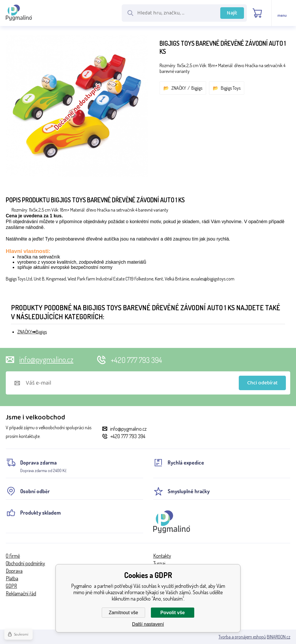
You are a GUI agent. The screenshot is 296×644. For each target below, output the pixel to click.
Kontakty (162, 556)
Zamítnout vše (123, 613)
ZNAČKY (179, 88)
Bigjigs (197, 88)
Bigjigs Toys (231, 88)
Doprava (14, 571)
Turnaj (159, 563)
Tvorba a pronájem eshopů (242, 637)
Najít (232, 13)
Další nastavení (148, 624)
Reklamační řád (21, 593)
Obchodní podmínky (25, 563)
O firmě (13, 556)
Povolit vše (173, 613)
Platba (12, 578)
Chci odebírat (262, 383)
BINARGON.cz (279, 637)
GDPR (11, 586)
